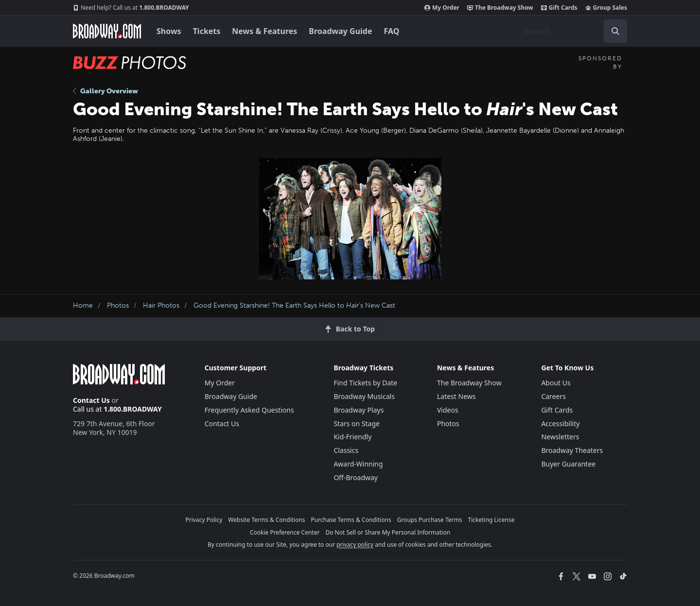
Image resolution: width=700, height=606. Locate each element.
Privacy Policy (204, 520)
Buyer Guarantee (568, 464)
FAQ (392, 31)
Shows (169, 31)
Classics (346, 450)
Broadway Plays (359, 410)
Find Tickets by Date (365, 383)
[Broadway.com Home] (107, 31)
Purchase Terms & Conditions (351, 520)
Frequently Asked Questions (249, 410)
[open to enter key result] (615, 31)
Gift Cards (559, 8)
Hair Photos (161, 305)
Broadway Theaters (572, 450)
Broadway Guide (340, 31)
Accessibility (560, 424)
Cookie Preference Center (285, 532)
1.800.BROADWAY (131, 8)
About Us (556, 383)
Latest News (456, 396)
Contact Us (91, 400)
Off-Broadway (356, 477)
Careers (553, 396)
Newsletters (560, 437)
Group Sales (606, 8)
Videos (448, 410)
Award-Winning (358, 464)
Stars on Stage (357, 424)
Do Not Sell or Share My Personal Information (388, 532)
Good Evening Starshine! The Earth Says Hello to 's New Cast (294, 305)
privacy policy (355, 545)
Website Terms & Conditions (266, 520)
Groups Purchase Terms (430, 520)
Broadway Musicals (364, 396)
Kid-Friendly (352, 437)
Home (83, 305)
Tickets (207, 31)
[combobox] (572, 31)
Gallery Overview (105, 91)
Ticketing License (491, 520)
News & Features (264, 31)
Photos (118, 305)
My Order (442, 8)
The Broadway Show (500, 8)
